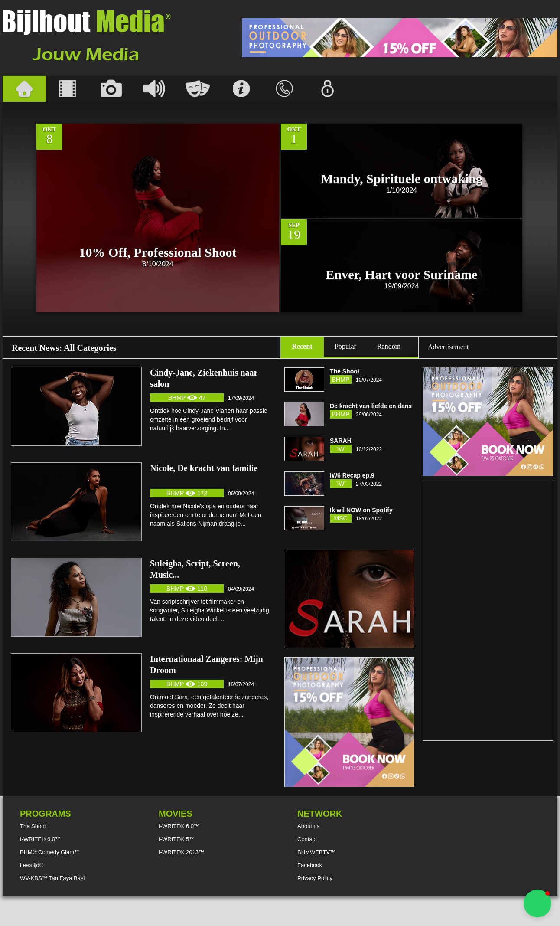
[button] (537, 903)
